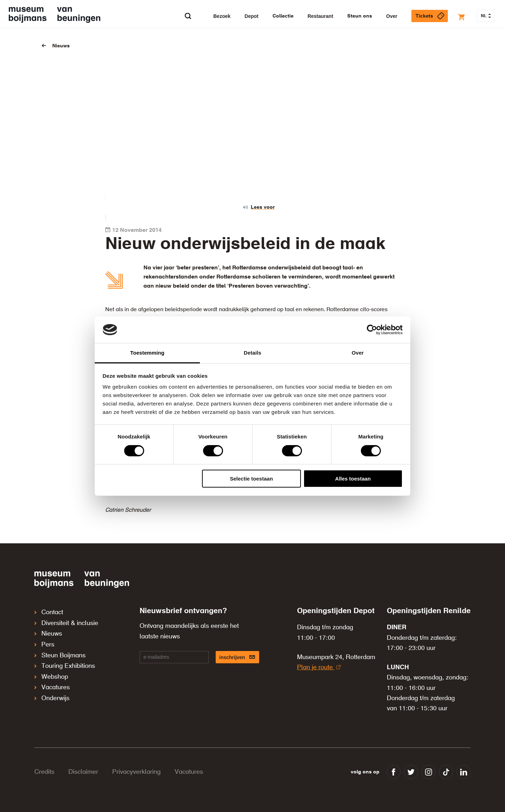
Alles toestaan (353, 479)
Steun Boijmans (60, 651)
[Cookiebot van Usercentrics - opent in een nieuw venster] (372, 330)
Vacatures (52, 681)
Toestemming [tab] (147, 353)
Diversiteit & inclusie (66, 622)
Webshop (51, 671)
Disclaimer (83, 772)
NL (486, 16)
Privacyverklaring (136, 772)
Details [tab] (252, 353)
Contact (49, 612)
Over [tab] (358, 353)
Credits (44, 772)
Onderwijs (52, 691)
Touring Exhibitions (65, 661)
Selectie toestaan (252, 479)
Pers (44, 642)
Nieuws (61, 46)
